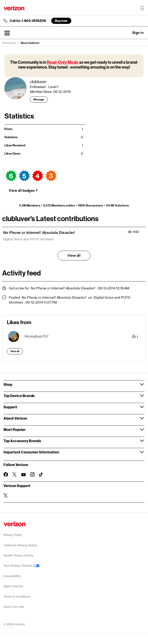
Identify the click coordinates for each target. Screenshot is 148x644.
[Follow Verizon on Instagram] (32, 474)
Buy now (61, 21)
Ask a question (126, 33)
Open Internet (13, 586)
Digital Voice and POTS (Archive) (29, 239)
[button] (7, 33)
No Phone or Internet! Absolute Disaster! (39, 233)
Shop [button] (8, 384)
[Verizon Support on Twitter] (6, 495)
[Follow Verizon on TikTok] (41, 475)
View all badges (22, 190)
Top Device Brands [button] (19, 396)
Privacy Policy (13, 535)
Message (39, 99)
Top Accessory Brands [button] (22, 441)
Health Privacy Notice (18, 555)
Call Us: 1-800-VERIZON (28, 21)
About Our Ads (14, 607)
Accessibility (12, 576)
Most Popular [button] (15, 429)
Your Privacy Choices (21, 566)
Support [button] (10, 407)
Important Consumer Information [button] (31, 452)
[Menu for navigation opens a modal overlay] (142, 8)
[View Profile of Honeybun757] (37, 336)
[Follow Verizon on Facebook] (6, 474)
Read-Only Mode (63, 62)
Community (9, 43)
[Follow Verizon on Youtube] (23, 475)
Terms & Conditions (17, 597)
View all (74, 255)
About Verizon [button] (15, 418)
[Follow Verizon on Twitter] (15, 474)
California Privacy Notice (20, 545)
